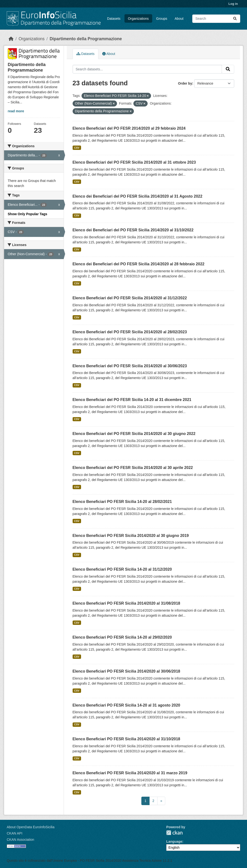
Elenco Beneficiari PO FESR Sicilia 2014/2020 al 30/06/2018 (126, 671)
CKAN (174, 833)
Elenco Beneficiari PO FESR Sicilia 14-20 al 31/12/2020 (122, 569)
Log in (233, 4)
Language (174, 841)
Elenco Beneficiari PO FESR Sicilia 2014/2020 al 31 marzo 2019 (130, 773)
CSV (77, 148)
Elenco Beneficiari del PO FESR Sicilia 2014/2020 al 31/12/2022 (130, 298)
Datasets (114, 19)
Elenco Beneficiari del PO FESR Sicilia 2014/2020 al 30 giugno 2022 (134, 434)
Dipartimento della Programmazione (86, 39)
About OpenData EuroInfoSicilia (31, 827)
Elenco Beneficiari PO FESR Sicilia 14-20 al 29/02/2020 (122, 637)
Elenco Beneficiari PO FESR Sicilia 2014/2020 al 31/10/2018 (126, 739)
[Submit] (235, 19)
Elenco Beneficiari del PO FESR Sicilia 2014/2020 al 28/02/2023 (130, 332)
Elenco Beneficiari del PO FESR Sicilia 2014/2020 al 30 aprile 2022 (133, 468)
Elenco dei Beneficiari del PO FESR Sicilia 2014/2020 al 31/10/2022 (133, 230)
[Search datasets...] (216, 19)
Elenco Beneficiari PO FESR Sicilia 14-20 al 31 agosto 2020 (126, 705)
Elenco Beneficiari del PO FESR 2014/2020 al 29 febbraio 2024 (129, 128)
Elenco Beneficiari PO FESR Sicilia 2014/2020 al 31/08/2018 (126, 603)
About (179, 19)
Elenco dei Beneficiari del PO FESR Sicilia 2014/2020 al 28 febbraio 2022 (139, 264)
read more (16, 111)
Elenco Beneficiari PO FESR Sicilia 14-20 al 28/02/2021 (122, 502)
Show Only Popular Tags (27, 214)
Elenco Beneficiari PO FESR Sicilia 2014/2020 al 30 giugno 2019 (131, 536)
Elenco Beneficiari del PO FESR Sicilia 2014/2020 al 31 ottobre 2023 (134, 162)
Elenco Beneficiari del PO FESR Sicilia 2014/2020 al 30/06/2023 (130, 366)
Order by (185, 83)
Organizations (138, 19)
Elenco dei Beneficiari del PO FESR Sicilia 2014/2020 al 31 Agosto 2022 (137, 196)
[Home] (11, 39)
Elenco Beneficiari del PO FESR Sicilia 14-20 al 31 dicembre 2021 (132, 400)
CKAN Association (21, 840)
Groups (162, 19)
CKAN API (15, 833)
